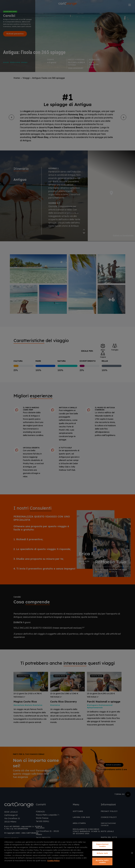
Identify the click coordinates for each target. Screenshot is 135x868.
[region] (67, 853)
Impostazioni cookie (102, 845)
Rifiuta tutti (102, 853)
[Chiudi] (132, 853)
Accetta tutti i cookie (102, 861)
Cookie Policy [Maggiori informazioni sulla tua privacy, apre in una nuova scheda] (53, 861)
